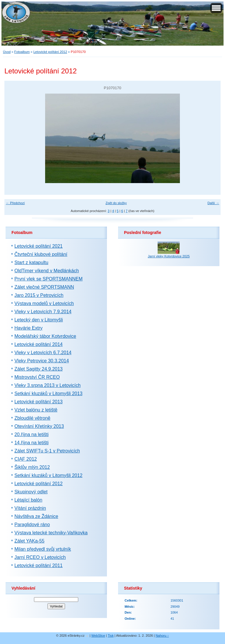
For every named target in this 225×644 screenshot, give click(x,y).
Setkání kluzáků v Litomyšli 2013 (48, 394)
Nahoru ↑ (162, 636)
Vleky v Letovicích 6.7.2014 (43, 353)
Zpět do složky (116, 203)
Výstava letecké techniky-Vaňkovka (51, 533)
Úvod (7, 52)
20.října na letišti (31, 434)
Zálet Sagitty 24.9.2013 (39, 369)
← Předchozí (15, 203)
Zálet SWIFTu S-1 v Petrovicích (47, 451)
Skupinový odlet (31, 492)
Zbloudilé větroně (32, 418)
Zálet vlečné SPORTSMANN (44, 287)
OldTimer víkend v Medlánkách (47, 271)
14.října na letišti (31, 443)
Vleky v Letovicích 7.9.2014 (43, 312)
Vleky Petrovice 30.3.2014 (42, 361)
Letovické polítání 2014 (39, 344)
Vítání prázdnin (30, 508)
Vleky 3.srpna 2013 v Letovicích (47, 385)
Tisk (111, 636)
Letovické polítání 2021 (39, 246)
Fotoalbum (22, 52)
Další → (213, 203)
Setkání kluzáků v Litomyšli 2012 (48, 475)
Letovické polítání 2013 (39, 402)
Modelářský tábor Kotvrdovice (45, 336)
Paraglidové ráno (32, 525)
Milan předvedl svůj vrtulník (43, 549)
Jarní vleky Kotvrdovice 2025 (169, 256)
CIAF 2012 (25, 459)
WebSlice (98, 636)
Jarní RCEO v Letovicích (40, 557)
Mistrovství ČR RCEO (37, 377)
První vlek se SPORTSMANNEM (48, 279)
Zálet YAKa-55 (29, 541)
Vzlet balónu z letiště (36, 410)
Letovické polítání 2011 (39, 565)
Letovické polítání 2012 (50, 52)
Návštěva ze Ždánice (36, 516)
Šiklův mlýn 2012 (32, 467)
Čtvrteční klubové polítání (41, 254)
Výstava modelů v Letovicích (44, 303)
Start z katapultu (31, 262)
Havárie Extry (28, 328)
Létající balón (28, 500)
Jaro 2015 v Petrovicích (39, 295)
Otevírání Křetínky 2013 (39, 426)
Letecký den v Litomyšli (39, 320)
